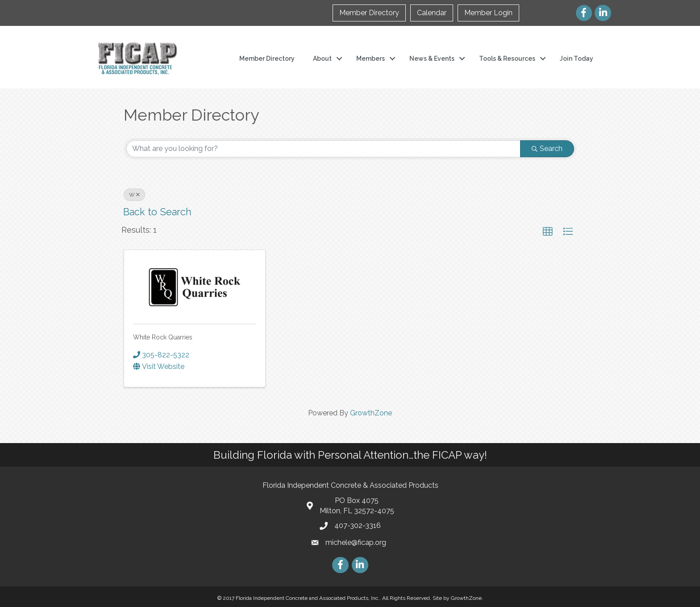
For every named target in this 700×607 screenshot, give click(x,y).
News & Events (432, 59)
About (322, 59)
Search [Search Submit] (547, 149)
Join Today (577, 59)
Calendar (432, 13)
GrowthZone (371, 413)
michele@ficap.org (356, 542)
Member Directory (369, 13)
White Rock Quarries (163, 337)
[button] (548, 232)
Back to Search (157, 212)
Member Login (488, 13)
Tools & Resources (507, 59)
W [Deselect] (134, 195)
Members (371, 59)
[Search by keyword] (323, 149)
